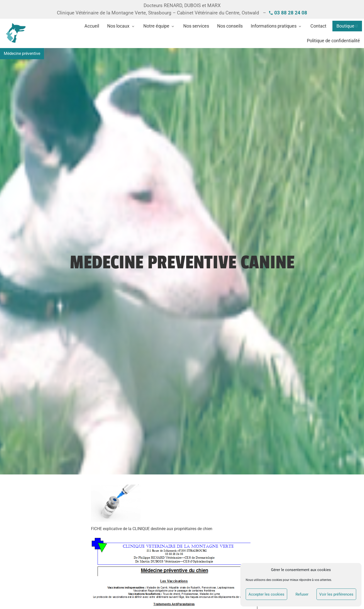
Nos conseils (230, 26)
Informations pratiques (274, 26)
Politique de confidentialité (333, 41)
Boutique (345, 26)
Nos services (196, 26)
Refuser (302, 594)
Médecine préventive (22, 53)
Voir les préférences (336, 594)
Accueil (92, 26)
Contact (318, 26)
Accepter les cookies (266, 594)
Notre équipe (156, 26)
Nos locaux (118, 26)
